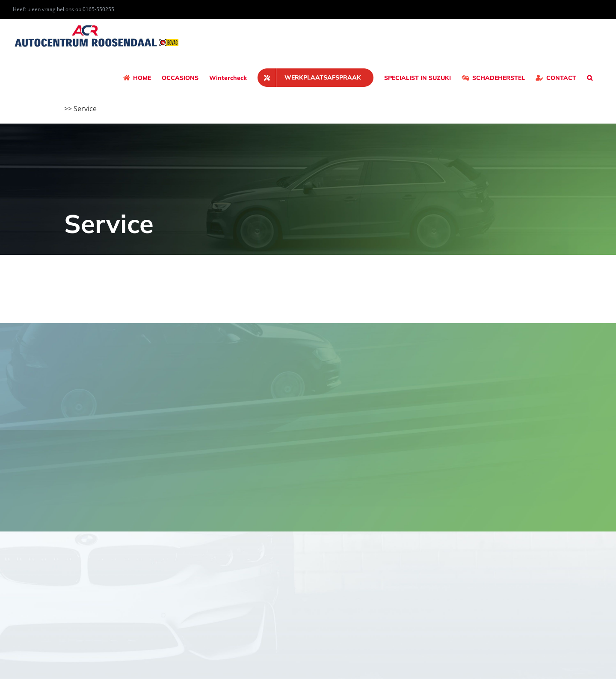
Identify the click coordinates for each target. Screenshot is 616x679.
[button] (590, 78)
